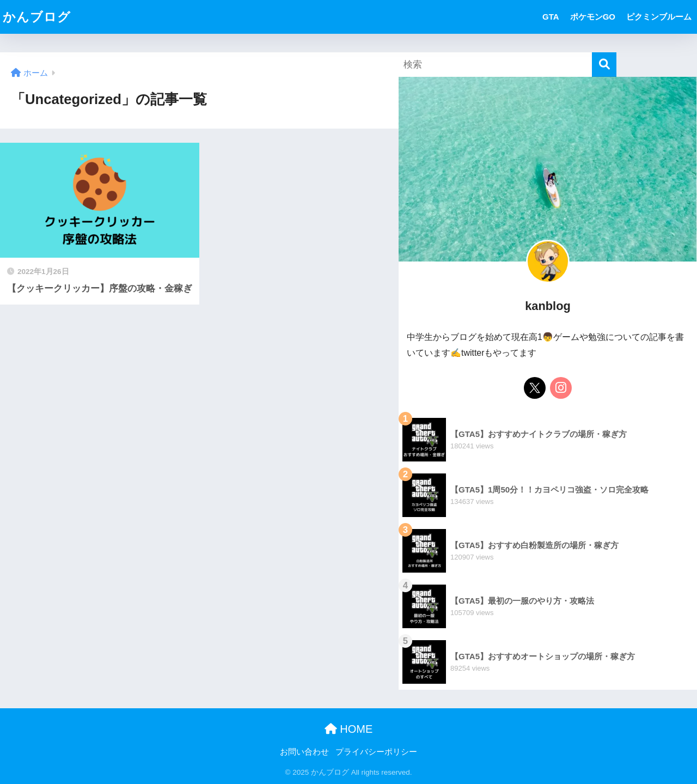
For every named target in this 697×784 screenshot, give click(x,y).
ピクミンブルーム (659, 17)
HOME (349, 729)
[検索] (604, 65)
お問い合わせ (304, 752)
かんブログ (37, 17)
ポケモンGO (593, 17)
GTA (551, 17)
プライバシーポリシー (376, 752)
